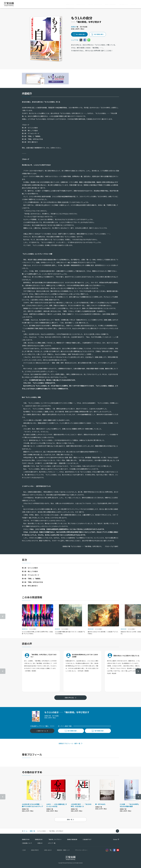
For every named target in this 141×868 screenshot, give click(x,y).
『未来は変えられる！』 (79, 354)
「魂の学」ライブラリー (95, 4)
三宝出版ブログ (123, 4)
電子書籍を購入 (98, 34)
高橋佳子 (74, 27)
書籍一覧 (70, 819)
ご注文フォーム (42, 731)
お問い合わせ (48, 850)
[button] (138, 616)
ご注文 (24, 850)
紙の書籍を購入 (79, 34)
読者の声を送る (70, 698)
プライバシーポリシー (81, 850)
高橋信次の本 (81, 4)
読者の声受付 (35, 850)
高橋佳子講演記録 (110, 4)
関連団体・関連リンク (63, 850)
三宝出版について (27, 843)
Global (134, 4)
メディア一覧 (52, 843)
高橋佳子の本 (70, 4)
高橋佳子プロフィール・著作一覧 (70, 743)
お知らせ (40, 843)
